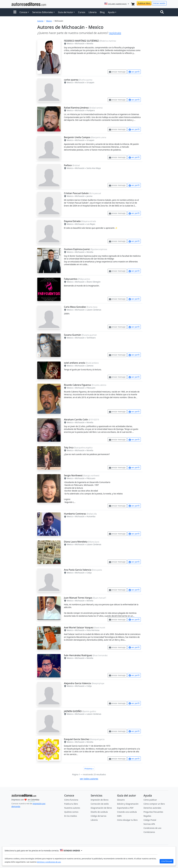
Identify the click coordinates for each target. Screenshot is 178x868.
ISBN (119, 816)
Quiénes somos (71, 812)
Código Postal (150, 820)
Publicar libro (144, 3)
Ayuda (111, 12)
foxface (68, 165)
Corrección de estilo (100, 804)
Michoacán (80, 43)
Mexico (49, 21)
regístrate (115, 33)
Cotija (89, 573)
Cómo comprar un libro (154, 804)
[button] (15, 12)
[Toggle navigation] (163, 12)
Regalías (147, 816)
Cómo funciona (71, 800)
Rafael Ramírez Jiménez (76, 108)
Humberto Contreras (75, 514)
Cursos (82, 12)
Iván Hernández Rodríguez (78, 655)
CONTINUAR (167, 861)
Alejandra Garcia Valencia (77, 683)
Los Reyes (91, 224)
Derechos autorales (152, 808)
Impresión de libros (100, 800)
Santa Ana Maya (94, 168)
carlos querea (71, 80)
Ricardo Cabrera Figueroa (77, 385)
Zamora (90, 366)
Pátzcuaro (91, 388)
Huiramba (91, 516)
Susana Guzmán (73, 335)
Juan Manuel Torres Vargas (78, 598)
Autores (40, 21)
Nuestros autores (72, 808)
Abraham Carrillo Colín (76, 420)
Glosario (121, 800)
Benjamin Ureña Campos (77, 137)
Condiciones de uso (152, 828)
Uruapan (90, 82)
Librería (93, 12)
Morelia (90, 43)
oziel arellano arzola (75, 363)
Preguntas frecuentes (153, 812)
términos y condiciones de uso (49, 862)
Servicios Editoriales (43, 12)
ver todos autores (89, 779)
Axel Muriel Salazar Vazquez (79, 627)
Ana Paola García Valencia (78, 570)
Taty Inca (69, 447)
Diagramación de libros (101, 808)
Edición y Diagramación (128, 804)
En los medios (71, 816)
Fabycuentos (71, 279)
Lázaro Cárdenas (94, 310)
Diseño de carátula (99, 812)
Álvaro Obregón (94, 282)
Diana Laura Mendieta (76, 542)
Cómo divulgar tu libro (127, 820)
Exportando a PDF (125, 808)
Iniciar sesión (159, 3)
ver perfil (134, 72)
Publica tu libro (71, 804)
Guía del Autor (65, 12)
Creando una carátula (127, 812)
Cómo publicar (150, 800)
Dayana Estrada (72, 221)
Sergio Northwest (73, 475)
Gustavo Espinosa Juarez (77, 249)
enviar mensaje (117, 72)
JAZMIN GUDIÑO (73, 711)
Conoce (23, 12)
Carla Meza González (75, 307)
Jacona (89, 196)
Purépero (91, 110)
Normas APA (149, 824)
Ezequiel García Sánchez (77, 739)
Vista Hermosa (93, 630)
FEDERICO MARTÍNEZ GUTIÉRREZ (81, 41)
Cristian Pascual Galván (76, 193)
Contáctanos (149, 832)
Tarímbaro (91, 338)
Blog (102, 12)
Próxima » (89, 769)
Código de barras (99, 816)
